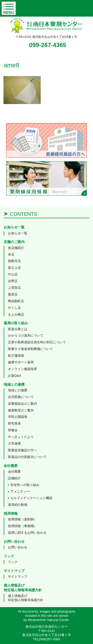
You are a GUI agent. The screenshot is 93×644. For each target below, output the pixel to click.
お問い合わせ (18, 547)
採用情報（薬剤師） (22, 519)
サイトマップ (18, 577)
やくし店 (14, 308)
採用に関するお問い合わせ (27, 533)
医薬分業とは (18, 329)
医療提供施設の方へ (22, 450)
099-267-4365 (48, 45)
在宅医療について (21, 397)
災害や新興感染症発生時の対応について (37, 342)
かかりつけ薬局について (26, 335)
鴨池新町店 (16, 301)
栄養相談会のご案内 (22, 404)
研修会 (13, 430)
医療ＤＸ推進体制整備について (31, 349)
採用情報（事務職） (22, 526)
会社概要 (14, 471)
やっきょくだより (21, 437)
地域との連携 (18, 390)
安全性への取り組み (25, 485)
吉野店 (13, 281)
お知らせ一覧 (18, 233)
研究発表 (14, 423)
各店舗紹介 (16, 248)
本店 (11, 255)
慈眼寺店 (14, 261)
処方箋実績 (16, 356)
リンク (13, 562)
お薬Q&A (15, 376)
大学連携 (14, 443)
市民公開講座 (18, 417)
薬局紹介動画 (18, 505)
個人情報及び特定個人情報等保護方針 (26, 598)
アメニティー (20, 492)
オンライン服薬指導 (22, 369)
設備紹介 (14, 478)
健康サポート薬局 (21, 362)
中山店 (13, 274)
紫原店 (13, 294)
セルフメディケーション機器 (31, 498)
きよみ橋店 (16, 314)
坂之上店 (14, 268)
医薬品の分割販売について (27, 457)
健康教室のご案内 (21, 410)
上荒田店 (14, 288)
